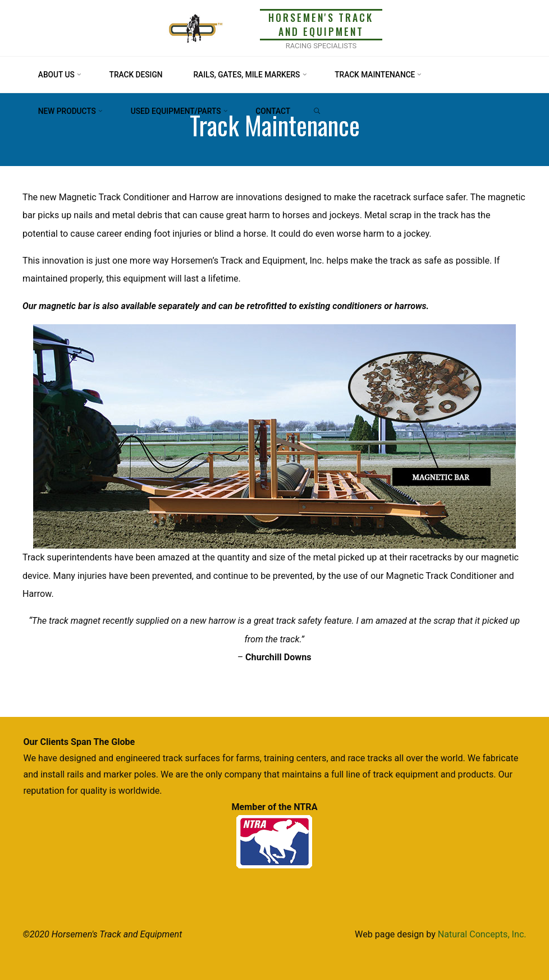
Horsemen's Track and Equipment (321, 24)
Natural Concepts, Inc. (482, 934)
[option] (274, 437)
